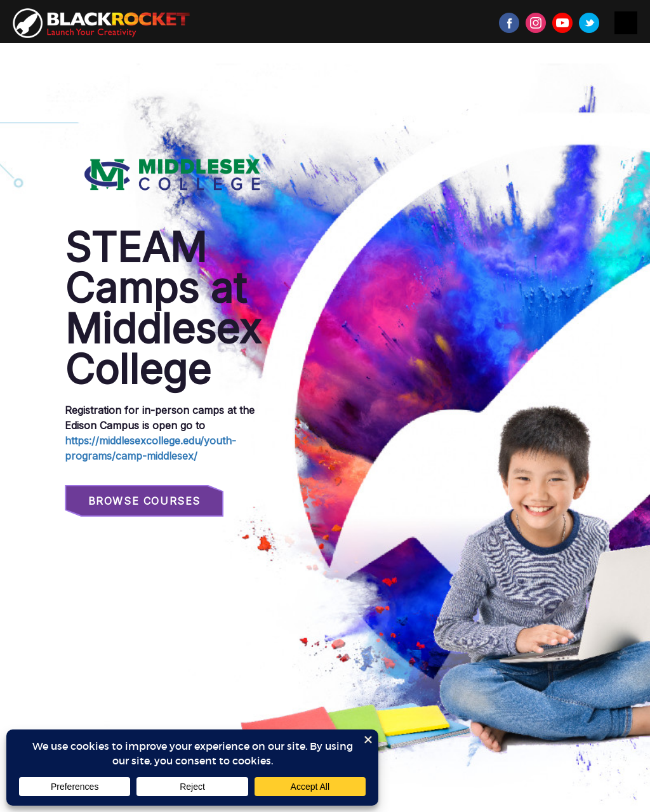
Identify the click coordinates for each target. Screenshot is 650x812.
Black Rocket (101, 23)
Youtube (562, 23)
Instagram (536, 23)
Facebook (509, 23)
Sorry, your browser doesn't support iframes (325, 438)
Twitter (589, 23)
